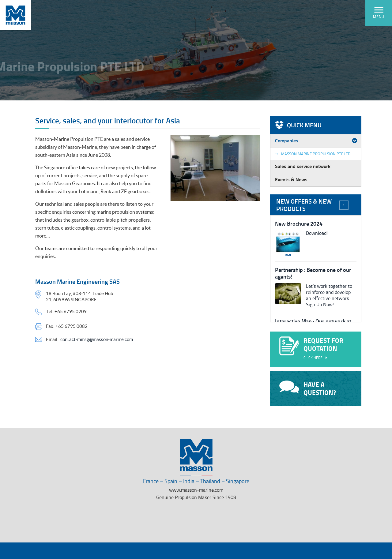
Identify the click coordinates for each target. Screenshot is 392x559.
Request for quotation (316, 349)
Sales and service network (303, 166)
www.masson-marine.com (196, 490)
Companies (287, 140)
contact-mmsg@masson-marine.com (97, 339)
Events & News (291, 179)
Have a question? (308, 388)
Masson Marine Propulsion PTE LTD (316, 154)
